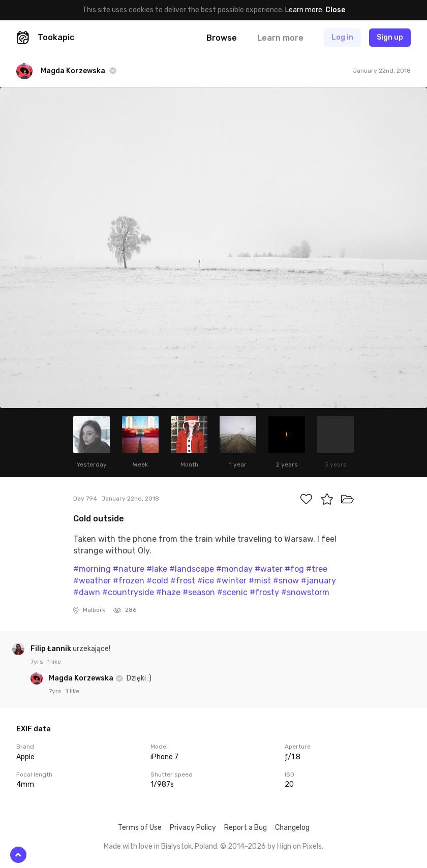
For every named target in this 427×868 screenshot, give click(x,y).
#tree (317, 569)
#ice (206, 581)
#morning (92, 569)
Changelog (292, 828)
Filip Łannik (52, 649)
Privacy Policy (193, 828)
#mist (260, 581)
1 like (54, 662)
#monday (234, 569)
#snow (286, 581)
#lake (157, 569)
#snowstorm (305, 592)
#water (269, 569)
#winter (231, 581)
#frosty (264, 592)
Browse (222, 38)
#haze (168, 592)
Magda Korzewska (82, 678)
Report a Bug (246, 828)
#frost (183, 581)
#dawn (87, 592)
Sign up (390, 37)
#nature (129, 569)
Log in (342, 37)
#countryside (128, 592)
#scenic (232, 592)
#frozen (129, 581)
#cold (157, 581)
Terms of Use (140, 828)
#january (318, 581)
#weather (92, 581)
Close (335, 10)
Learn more (304, 10)
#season (199, 592)
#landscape (192, 569)
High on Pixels (299, 846)
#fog (294, 569)
